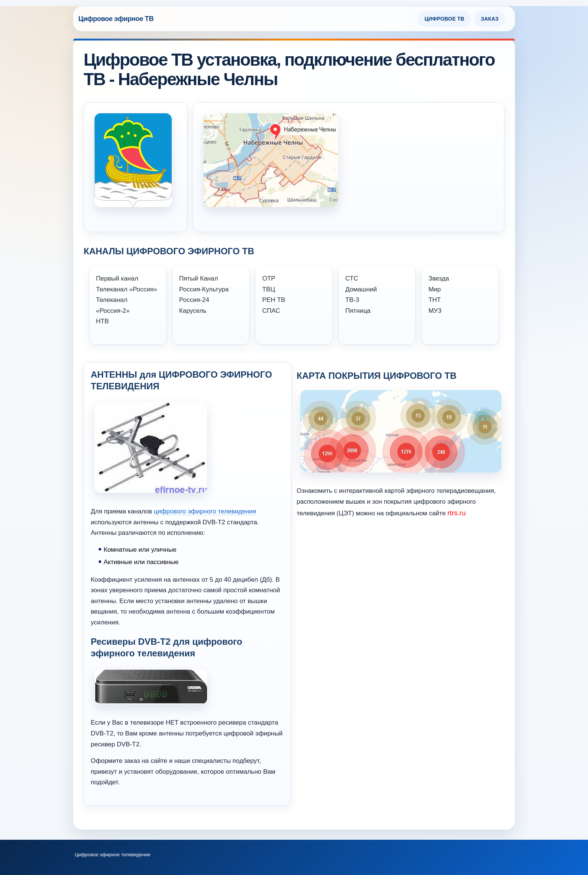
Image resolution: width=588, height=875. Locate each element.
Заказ (490, 19)
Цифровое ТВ (444, 19)
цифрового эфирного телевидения (205, 511)
